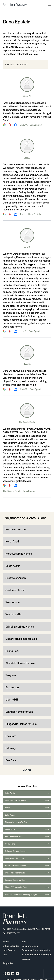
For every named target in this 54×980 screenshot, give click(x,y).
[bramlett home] (15, 5)
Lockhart (11, 736)
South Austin (13, 566)
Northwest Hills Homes (19, 554)
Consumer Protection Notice (36, 950)
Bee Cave (11, 760)
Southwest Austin (16, 578)
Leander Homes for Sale (19, 712)
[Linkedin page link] (13, 973)
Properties (8, 963)
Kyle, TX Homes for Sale (27, 873)
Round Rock (12, 651)
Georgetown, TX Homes (27, 858)
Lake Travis (27, 793)
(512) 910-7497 (11, 933)
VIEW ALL (27, 770)
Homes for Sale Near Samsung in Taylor (27, 894)
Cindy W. (27, 96)
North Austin (13, 541)
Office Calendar (11, 946)
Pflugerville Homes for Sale (21, 724)
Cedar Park (27, 844)
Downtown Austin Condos (27, 800)
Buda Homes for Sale (27, 836)
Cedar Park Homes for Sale (21, 639)
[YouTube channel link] (18, 973)
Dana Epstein (36, 125)
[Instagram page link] (4, 973)
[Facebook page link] (9, 973)
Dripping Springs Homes (20, 626)
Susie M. (27, 364)
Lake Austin (27, 815)
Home (6, 942)
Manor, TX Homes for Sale (27, 887)
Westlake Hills (14, 614)
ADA (5, 955)
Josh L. (27, 158)
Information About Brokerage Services (36, 957)
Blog (24, 942)
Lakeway (11, 748)
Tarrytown (11, 675)
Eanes (27, 808)
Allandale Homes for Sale (20, 663)
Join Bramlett (10, 950)
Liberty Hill (12, 699)
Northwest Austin (16, 529)
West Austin (13, 602)
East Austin (12, 687)
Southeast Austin (15, 590)
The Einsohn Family (27, 422)
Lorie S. (27, 247)
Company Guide (30, 946)
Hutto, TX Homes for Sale (27, 865)
